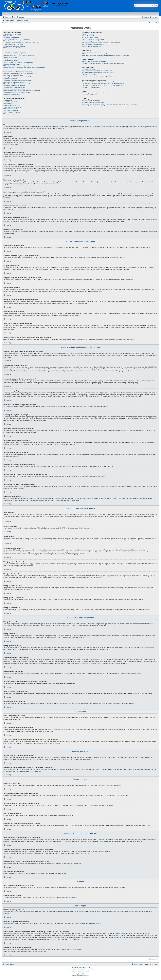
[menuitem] (14, 17)
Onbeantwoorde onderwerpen (10, 23)
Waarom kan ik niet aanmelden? (12, 41)
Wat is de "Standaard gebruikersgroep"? (93, 44)
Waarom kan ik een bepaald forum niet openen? (17, 84)
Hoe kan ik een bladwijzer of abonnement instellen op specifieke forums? (102, 85)
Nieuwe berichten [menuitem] (154, 23)
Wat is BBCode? (8, 100)
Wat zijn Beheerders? (88, 34)
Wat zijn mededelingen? (10, 109)
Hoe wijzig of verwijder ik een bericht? (14, 75)
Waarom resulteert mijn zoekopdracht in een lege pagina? (98, 73)
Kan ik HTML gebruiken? (10, 102)
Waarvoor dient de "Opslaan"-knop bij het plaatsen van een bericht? (22, 91)
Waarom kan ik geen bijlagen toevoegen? (15, 86)
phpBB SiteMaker (80, 974)
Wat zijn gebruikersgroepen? (90, 38)
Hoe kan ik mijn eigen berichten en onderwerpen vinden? (98, 76)
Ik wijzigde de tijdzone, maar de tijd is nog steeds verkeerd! (20, 59)
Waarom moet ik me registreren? (12, 34)
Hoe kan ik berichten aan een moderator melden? (17, 89)
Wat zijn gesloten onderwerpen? (12, 112)
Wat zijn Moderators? (88, 36)
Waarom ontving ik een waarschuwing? (14, 87)
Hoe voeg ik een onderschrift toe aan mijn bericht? (17, 77)
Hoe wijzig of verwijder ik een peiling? (14, 82)
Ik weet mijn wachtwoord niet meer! (13, 44)
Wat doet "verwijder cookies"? (12, 48)
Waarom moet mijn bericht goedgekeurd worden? (17, 92)
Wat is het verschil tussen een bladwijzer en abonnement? (98, 82)
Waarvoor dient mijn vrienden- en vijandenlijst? (95, 61)
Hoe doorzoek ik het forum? (90, 69)
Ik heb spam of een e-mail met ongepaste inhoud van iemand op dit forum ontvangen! (105, 55)
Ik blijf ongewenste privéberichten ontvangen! (94, 54)
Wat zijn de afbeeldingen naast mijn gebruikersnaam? (18, 62)
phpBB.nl (87, 971)
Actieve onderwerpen (25, 23)
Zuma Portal (83, 967)
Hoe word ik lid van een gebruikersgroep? (93, 39)
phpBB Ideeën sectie (95, 924)
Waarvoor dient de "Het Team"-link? (92, 46)
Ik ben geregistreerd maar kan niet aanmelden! (16, 39)
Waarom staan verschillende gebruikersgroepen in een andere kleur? (101, 43)
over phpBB (142, 912)
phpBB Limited (70, 912)
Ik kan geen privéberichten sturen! (91, 52)
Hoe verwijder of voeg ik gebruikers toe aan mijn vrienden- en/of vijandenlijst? (103, 63)
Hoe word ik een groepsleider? (90, 41)
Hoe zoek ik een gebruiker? (90, 74)
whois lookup (122, 934)
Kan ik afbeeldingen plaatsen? (12, 105)
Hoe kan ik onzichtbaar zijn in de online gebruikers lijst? (19, 55)
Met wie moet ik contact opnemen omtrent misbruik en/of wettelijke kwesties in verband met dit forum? (110, 104)
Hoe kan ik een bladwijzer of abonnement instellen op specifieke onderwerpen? (104, 84)
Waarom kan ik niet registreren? (12, 38)
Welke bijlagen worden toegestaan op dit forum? (95, 93)
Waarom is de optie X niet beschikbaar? (93, 102)
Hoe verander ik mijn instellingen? (13, 54)
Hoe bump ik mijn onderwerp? (12, 94)
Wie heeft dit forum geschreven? (91, 101)
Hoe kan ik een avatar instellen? (12, 64)
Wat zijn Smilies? (8, 104)
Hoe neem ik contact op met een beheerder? (94, 106)
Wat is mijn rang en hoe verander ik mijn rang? (16, 66)
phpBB (75, 969)
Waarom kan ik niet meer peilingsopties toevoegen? (18, 80)
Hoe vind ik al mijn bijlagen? (90, 95)
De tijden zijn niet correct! (10, 57)
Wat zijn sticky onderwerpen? (11, 110)
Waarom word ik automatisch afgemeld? (14, 46)
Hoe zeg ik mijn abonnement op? (91, 87)
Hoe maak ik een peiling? (10, 79)
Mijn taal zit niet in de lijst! (10, 61)
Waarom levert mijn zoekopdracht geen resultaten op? (97, 71)
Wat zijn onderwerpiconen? (11, 114)
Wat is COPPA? (8, 36)
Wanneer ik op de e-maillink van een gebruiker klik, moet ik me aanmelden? (24, 68)
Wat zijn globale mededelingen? (12, 107)
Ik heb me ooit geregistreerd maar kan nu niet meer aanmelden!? (21, 43)
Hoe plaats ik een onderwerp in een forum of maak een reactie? (21, 74)
